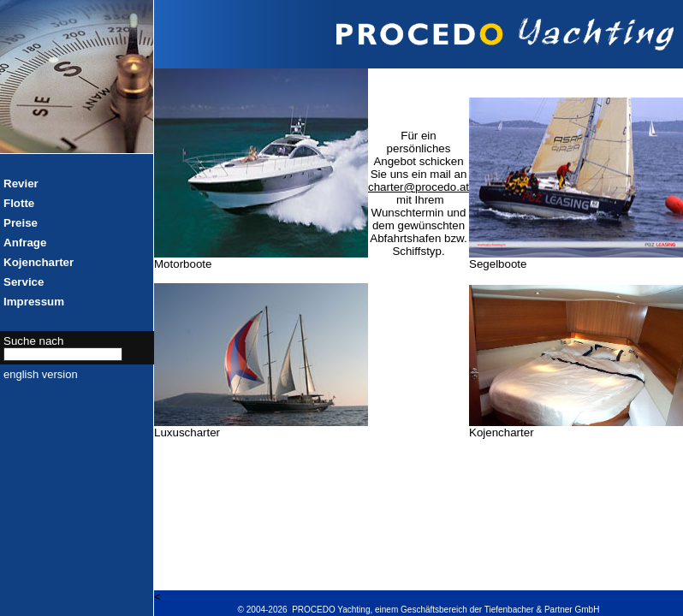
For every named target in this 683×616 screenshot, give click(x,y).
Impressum (34, 302)
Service (24, 282)
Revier (21, 184)
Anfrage (25, 243)
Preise (21, 223)
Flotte (19, 203)
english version (41, 374)
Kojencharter (39, 262)
